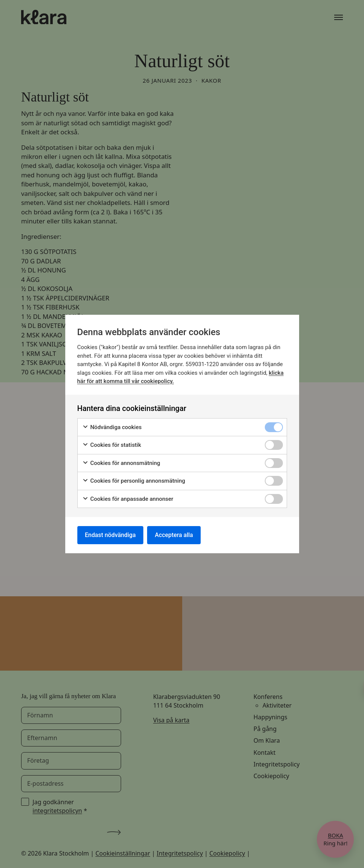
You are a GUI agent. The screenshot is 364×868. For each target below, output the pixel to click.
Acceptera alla (175, 535)
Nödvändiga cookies (112, 427)
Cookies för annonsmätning (121, 463)
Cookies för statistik (112, 445)
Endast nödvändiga (111, 535)
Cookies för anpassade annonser (128, 499)
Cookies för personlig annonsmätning (134, 481)
